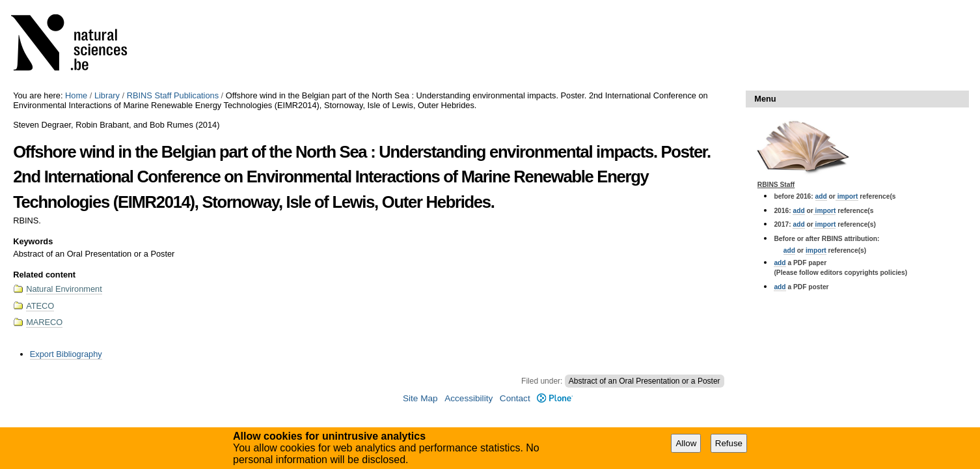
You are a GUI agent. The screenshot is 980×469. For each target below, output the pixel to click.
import (847, 196)
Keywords (33, 241)
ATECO (40, 306)
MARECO (44, 322)
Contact (515, 398)
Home (76, 95)
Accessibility (469, 398)
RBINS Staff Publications (173, 95)
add (821, 196)
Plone (555, 398)
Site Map (420, 398)
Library (107, 95)
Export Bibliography (66, 354)
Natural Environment (64, 289)
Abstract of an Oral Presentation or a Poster (645, 381)
